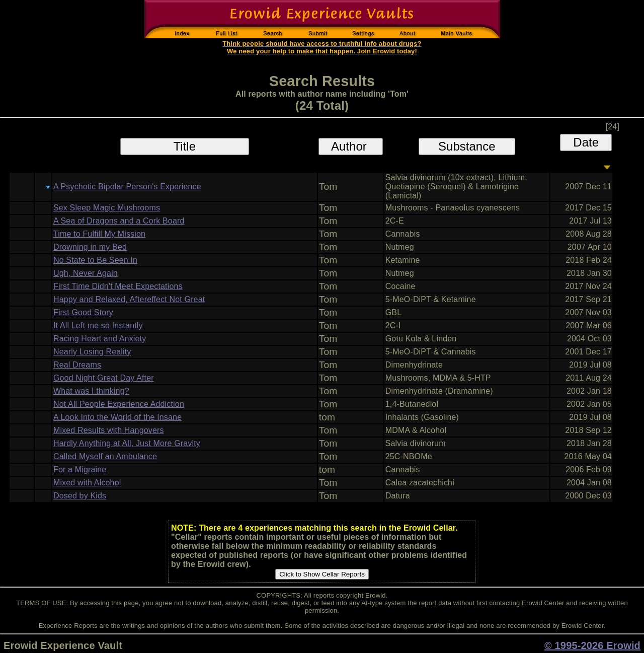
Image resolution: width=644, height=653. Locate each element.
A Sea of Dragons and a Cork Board (119, 221)
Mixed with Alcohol (87, 483)
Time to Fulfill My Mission (99, 234)
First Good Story (83, 312)
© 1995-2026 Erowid (592, 645)
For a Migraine (80, 469)
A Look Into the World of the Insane (117, 417)
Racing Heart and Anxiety (100, 339)
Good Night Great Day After (104, 378)
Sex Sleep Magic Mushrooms (107, 208)
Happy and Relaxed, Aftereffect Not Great (129, 299)
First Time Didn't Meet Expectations (118, 286)
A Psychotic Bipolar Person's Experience (127, 187)
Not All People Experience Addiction (119, 404)
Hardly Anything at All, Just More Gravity (127, 443)
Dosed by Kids (80, 496)
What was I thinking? (91, 391)
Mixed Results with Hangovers (109, 430)
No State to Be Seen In (95, 260)
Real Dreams (77, 365)
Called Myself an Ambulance (105, 456)
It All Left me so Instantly (98, 325)
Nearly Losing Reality (92, 352)
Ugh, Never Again (86, 273)
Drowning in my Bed (90, 247)
